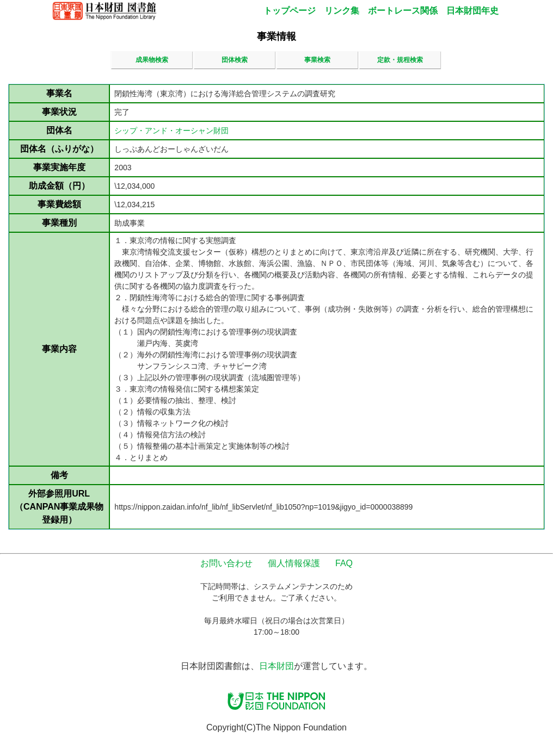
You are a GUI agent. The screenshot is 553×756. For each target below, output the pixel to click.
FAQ (344, 563)
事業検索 (317, 60)
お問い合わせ (226, 563)
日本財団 (276, 666)
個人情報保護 (294, 563)
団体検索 (235, 60)
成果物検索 (152, 60)
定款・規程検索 (400, 60)
